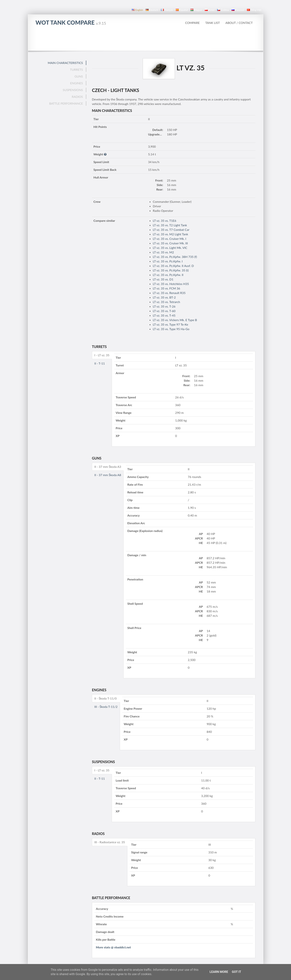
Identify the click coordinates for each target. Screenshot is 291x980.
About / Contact (239, 23)
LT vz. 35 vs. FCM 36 (166, 288)
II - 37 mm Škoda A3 (108, 467)
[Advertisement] (146, 40)
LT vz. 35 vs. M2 (163, 252)
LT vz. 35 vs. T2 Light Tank (170, 225)
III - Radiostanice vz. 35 (110, 842)
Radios (77, 97)
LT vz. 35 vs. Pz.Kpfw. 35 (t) (171, 270)
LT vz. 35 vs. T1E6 (165, 221)
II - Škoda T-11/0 (105, 698)
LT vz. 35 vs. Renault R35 (169, 293)
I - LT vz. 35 (102, 355)
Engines (76, 83)
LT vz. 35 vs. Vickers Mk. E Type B (175, 320)
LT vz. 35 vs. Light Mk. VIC (170, 248)
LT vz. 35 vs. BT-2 (164, 297)
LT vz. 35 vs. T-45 (164, 315)
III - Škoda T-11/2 (106, 707)
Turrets (76, 70)
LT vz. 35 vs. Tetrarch (166, 302)
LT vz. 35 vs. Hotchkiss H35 (171, 284)
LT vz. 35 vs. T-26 (164, 306)
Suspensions (73, 90)
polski (210, 10)
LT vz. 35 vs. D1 (163, 279)
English (137, 10)
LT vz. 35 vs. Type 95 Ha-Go (171, 329)
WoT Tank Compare (71, 22)
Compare (192, 23)
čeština (223, 10)
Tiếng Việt (254, 10)
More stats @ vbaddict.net (113, 947)
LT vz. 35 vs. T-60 (164, 311)
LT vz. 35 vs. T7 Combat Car (171, 230)
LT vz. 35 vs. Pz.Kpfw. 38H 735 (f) (175, 257)
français (167, 10)
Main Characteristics (65, 63)
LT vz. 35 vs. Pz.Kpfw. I (168, 261)
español (182, 10)
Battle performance (66, 103)
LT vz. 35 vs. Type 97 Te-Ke (170, 324)
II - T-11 (100, 363)
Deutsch (152, 10)
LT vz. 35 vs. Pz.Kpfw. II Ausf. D (173, 266)
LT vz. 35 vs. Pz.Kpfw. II (168, 275)
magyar (196, 10)
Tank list (213, 23)
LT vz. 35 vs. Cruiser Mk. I (169, 239)
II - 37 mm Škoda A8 (108, 475)
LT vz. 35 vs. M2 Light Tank (170, 234)
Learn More (219, 972)
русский (238, 10)
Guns (79, 76)
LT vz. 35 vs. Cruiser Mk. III (170, 243)
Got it (236, 972)
